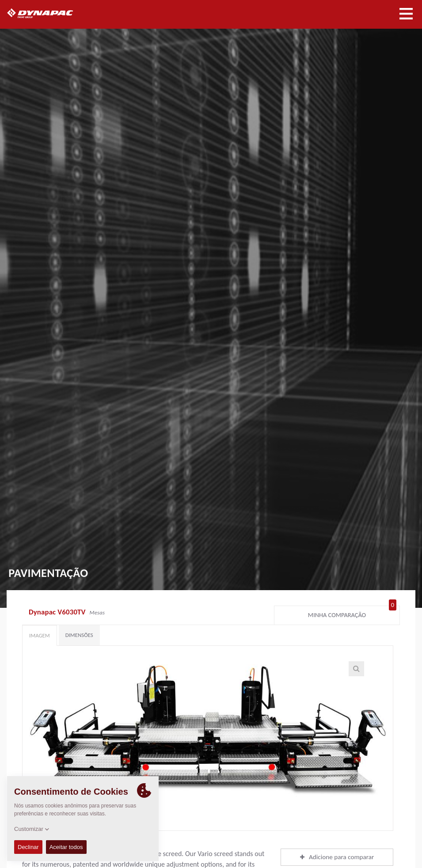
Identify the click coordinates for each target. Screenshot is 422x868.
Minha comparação (352, 613)
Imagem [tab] (40, 635)
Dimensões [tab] (79, 635)
